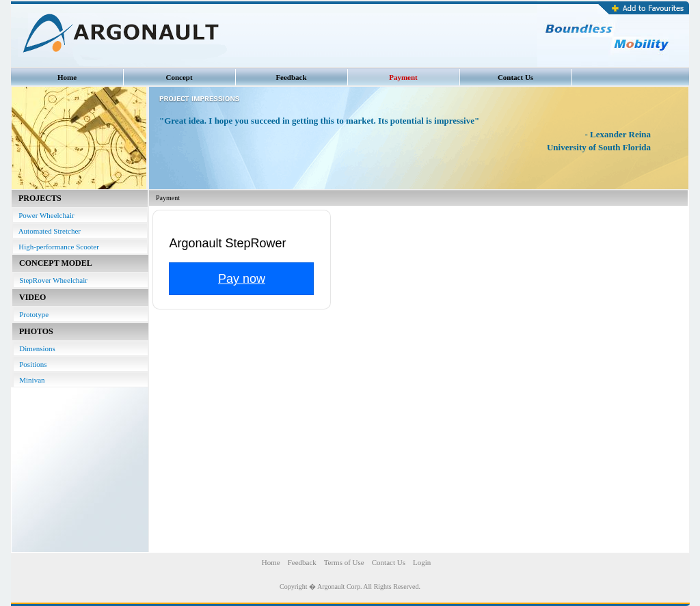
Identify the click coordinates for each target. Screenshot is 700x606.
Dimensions (35, 348)
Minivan (29, 380)
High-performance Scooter (56, 247)
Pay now (242, 279)
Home (67, 77)
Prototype (31, 314)
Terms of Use (344, 562)
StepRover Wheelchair (51, 280)
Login (422, 562)
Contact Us (515, 77)
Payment (403, 77)
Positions (30, 364)
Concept (179, 77)
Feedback (291, 77)
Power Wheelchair (44, 215)
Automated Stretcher (47, 231)
